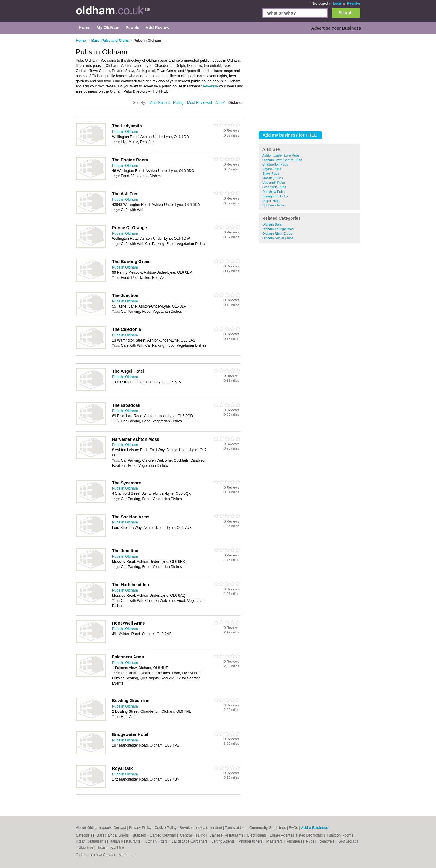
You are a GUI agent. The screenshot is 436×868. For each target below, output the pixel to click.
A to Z (220, 103)
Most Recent (159, 103)
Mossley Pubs (272, 178)
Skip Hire (87, 847)
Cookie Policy (165, 828)
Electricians (257, 835)
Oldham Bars (272, 224)
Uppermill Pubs (274, 183)
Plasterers (275, 841)
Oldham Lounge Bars (278, 229)
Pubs (311, 841)
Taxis (102, 847)
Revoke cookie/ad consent (201, 828)
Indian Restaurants (91, 841)
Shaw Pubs (271, 173)
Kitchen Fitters (157, 841)
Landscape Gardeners (190, 841)
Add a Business (315, 828)
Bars (101, 835)
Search (346, 13)
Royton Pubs (272, 169)
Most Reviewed (200, 103)
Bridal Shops (119, 835)
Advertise (210, 86)
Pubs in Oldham (125, 132)
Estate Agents (281, 835)
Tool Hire (117, 847)
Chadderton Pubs (275, 164)
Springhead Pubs (275, 196)
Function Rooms (340, 835)
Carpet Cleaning (163, 835)
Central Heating (193, 835)
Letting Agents (224, 841)
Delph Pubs (271, 201)
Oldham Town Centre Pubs (282, 160)
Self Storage (348, 841)
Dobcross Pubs (274, 205)
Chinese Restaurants (227, 835)
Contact (120, 828)
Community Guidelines (268, 828)
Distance (236, 103)
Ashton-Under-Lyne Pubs (281, 155)
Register (354, 3)
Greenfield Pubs (274, 187)
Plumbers (295, 841)
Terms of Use (236, 828)
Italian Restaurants (126, 841)
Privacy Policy (140, 828)
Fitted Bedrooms (310, 835)
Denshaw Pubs (273, 192)
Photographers (251, 841)
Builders (140, 835)
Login (338, 3)
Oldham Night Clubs (277, 233)
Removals (327, 841)
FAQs (293, 828)
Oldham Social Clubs (278, 238)
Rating (178, 103)
